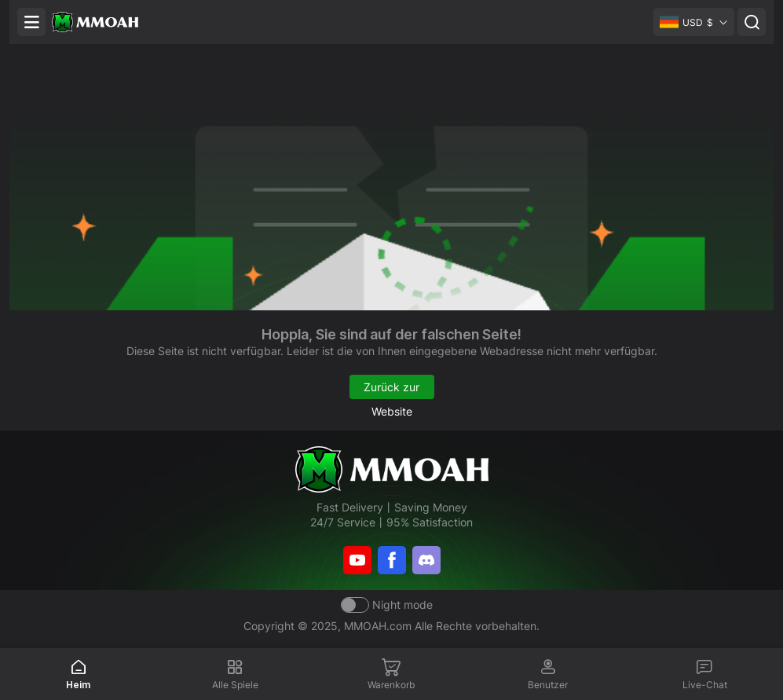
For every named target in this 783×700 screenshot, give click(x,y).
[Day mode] (387, 605)
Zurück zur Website (391, 390)
